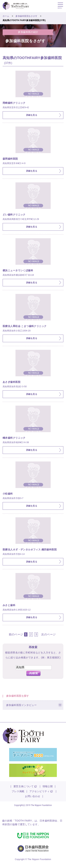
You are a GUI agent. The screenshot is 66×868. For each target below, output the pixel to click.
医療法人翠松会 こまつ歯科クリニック (25, 326)
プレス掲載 (18, 791)
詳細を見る (32, 115)
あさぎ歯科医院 (12, 382)
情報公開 (48, 786)
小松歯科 (8, 494)
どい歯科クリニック (14, 215)
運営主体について (23, 786)
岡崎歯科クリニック (14, 103)
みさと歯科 (9, 605)
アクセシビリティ (40, 791)
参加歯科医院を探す (18, 696)
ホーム (6, 16)
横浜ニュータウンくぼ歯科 (18, 270)
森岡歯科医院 (10, 159)
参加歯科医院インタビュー (21, 705)
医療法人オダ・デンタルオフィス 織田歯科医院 (30, 550)
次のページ (48, 634)
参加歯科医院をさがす (26, 16)
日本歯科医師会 (48, 821)
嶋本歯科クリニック (14, 438)
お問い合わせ (33, 796)
